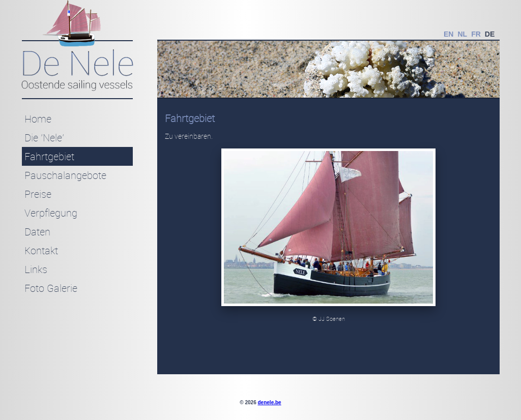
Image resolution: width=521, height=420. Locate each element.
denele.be (270, 402)
